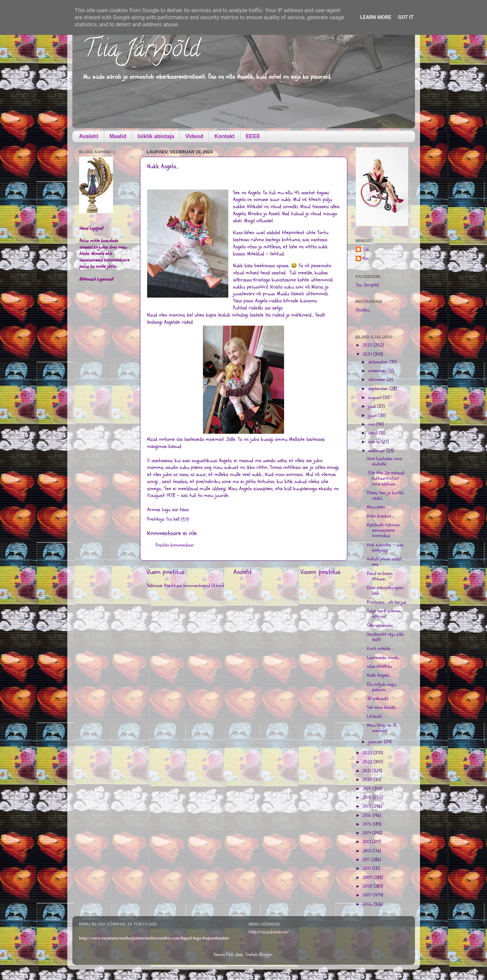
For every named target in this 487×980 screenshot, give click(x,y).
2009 (368, 878)
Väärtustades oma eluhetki (385, 461)
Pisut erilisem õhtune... (380, 576)
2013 (367, 842)
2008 (368, 886)
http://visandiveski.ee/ (269, 932)
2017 (367, 806)
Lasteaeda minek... (384, 658)
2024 (368, 354)
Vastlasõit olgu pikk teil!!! (385, 637)
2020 (368, 780)
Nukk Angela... (379, 675)
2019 (367, 789)
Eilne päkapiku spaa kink (385, 590)
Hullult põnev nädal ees (384, 562)
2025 (368, 345)
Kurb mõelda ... (380, 649)
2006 (368, 904)
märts (375, 442)
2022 (368, 762)
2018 (367, 798)
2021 (367, 771)
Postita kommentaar (175, 545)
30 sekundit (378, 699)
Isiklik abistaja (156, 136)
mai (372, 424)
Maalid (118, 136)
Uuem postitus (166, 572)
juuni (373, 416)
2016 (367, 815)
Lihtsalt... (375, 717)
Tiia (366, 249)
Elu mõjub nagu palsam (381, 687)
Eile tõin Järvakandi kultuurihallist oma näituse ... (386, 478)
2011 (367, 860)
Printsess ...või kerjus (387, 602)
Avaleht (89, 136)
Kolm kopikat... (380, 516)
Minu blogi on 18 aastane (382, 728)
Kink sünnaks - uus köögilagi (385, 548)
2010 (367, 869)
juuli (373, 406)
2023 (368, 753)
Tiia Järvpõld (141, 51)
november (378, 371)
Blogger (266, 955)
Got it (406, 17)
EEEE (253, 136)
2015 (368, 824)
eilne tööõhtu (379, 667)
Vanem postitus (320, 572)
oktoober (378, 380)
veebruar (377, 451)
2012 (367, 851)
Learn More (376, 17)
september (379, 389)
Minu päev (376, 507)
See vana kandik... (382, 707)
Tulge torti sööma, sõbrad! (384, 614)
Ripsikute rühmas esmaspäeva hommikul (383, 530)
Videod (194, 136)
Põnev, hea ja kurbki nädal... (385, 496)
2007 (368, 895)
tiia (366, 259)
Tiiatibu (363, 310)
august (376, 398)
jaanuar (376, 742)
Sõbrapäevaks (380, 626)
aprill (374, 433)
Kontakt (225, 136)
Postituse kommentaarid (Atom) (194, 586)
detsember (379, 362)
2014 (367, 833)
